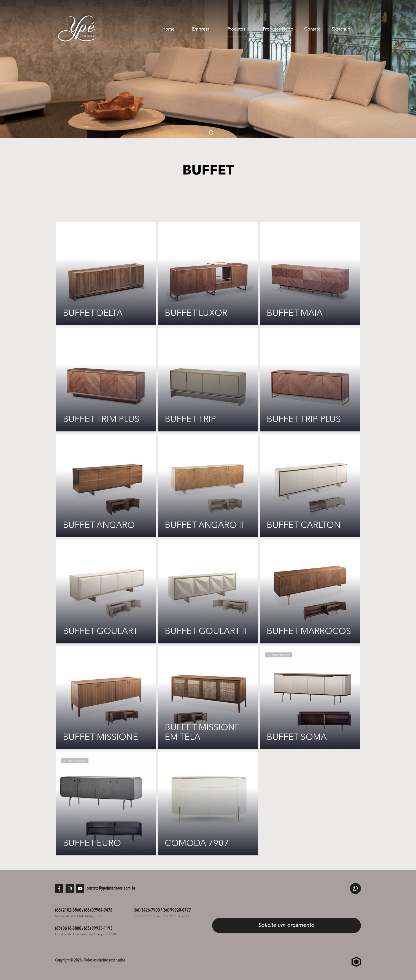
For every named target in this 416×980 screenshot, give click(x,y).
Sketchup (341, 29)
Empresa (201, 29)
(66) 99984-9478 (98, 911)
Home (168, 29)
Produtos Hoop (278, 29)
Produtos (236, 29)
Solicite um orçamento (287, 925)
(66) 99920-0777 (177, 911)
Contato (312, 29)
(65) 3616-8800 (68, 929)
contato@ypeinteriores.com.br (111, 888)
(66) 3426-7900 (147, 911)
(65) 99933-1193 (98, 929)
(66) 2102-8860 (68, 911)
